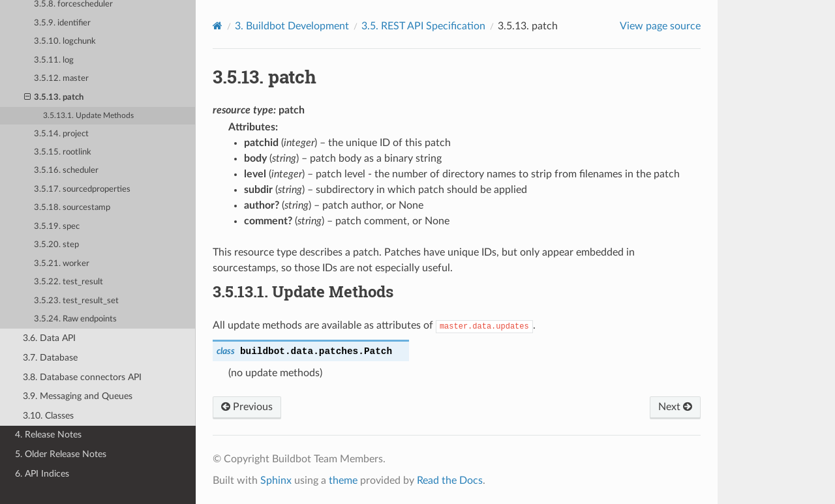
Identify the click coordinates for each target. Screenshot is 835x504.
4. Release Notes (48, 435)
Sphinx (276, 481)
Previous (247, 407)
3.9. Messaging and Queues (78, 396)
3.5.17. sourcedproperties (82, 189)
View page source (660, 26)
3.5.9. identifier (62, 23)
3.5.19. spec (57, 227)
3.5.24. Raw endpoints (75, 319)
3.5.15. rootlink (63, 152)
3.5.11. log (54, 60)
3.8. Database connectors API (82, 377)
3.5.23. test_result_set (76, 301)
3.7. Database (50, 358)
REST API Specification (423, 26)
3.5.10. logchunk (65, 41)
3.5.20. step (56, 245)
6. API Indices (42, 474)
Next (675, 407)
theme (343, 481)
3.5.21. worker (62, 264)
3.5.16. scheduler (66, 170)
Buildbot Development (292, 26)
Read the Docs (450, 481)
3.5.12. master (61, 79)
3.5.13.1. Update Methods (88, 116)
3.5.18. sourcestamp (72, 208)
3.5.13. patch (54, 98)
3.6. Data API (49, 338)
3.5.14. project (61, 134)
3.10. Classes (48, 416)
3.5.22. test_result (68, 282)
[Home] (218, 26)
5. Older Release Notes (61, 454)
